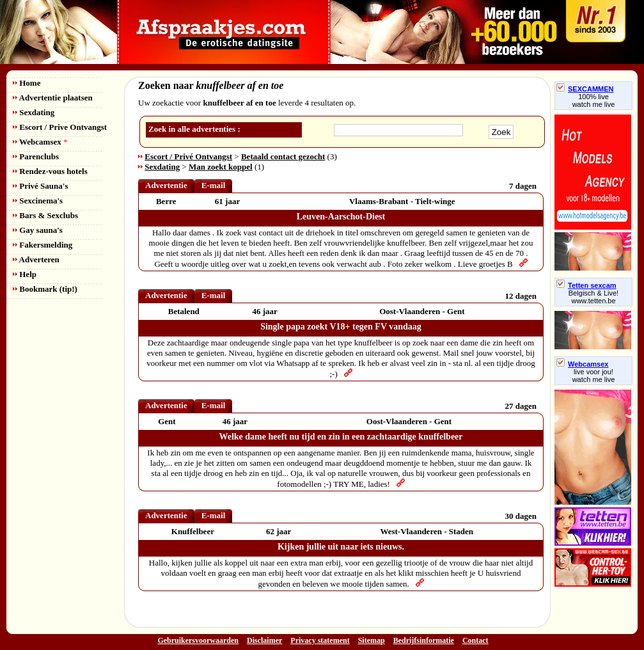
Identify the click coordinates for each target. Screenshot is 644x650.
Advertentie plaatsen (53, 98)
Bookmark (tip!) (45, 289)
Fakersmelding (43, 245)
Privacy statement (320, 640)
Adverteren (36, 259)
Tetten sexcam (586, 285)
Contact (475, 640)
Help (25, 274)
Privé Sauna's (40, 186)
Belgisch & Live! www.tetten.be (593, 297)
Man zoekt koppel (221, 167)
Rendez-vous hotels (50, 171)
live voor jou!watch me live (594, 376)
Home (27, 83)
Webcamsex (40, 142)
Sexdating (34, 112)
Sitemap (372, 640)
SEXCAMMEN (585, 89)
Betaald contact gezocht (283, 156)
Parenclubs (36, 156)
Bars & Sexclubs (45, 215)
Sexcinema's (38, 201)
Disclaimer (264, 640)
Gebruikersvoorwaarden (198, 640)
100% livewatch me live (594, 100)
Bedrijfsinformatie (424, 640)
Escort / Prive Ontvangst (60, 127)
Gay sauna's (38, 230)
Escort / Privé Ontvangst (188, 156)
